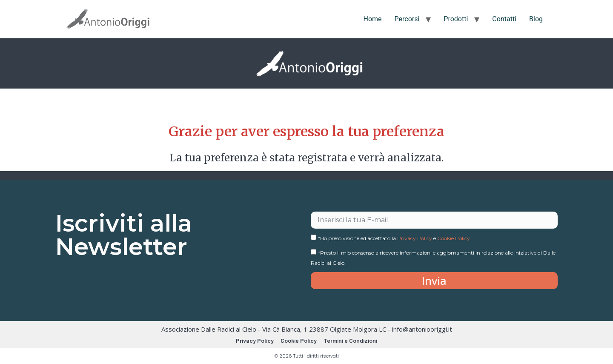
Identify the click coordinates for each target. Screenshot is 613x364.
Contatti (504, 19)
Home (372, 19)
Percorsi (407, 19)
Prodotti (456, 19)
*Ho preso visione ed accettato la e (394, 238)
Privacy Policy (415, 238)
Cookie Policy (454, 238)
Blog (536, 19)
